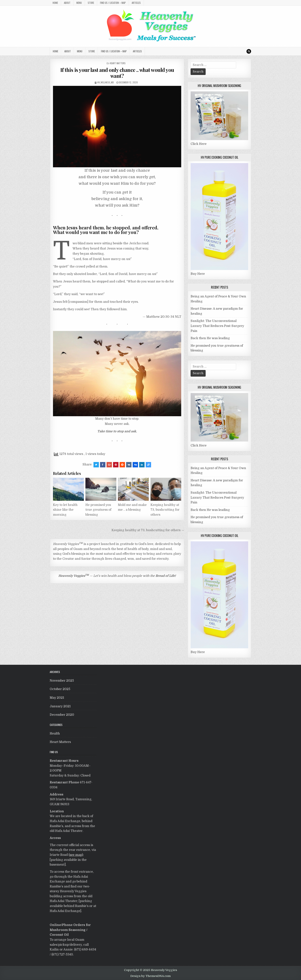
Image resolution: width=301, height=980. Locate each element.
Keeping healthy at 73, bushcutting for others (165, 510)
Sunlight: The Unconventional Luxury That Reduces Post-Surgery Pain (217, 326)
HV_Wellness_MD (106, 82)
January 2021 (60, 706)
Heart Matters (118, 63)
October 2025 (60, 689)
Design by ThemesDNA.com (150, 976)
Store (91, 3)
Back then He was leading (210, 338)
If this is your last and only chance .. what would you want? (117, 73)
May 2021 (57, 698)
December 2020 (62, 715)
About (67, 3)
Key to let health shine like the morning (65, 510)
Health (55, 734)
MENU (79, 3)
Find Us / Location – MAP (113, 3)
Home (55, 3)
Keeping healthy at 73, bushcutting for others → (148, 530)
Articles (136, 3)
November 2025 (62, 681)
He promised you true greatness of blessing (98, 510)
